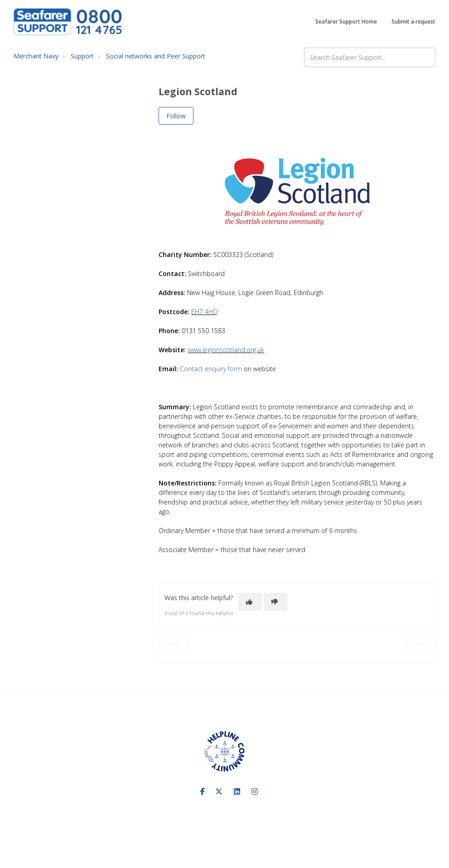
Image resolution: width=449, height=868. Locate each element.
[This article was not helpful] (275, 602)
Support (82, 56)
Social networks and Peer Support (156, 56)
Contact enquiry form (211, 369)
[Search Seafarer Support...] (370, 57)
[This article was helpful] (250, 602)
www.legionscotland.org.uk (226, 350)
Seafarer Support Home (346, 22)
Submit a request (413, 22)
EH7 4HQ (205, 312)
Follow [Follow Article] (176, 116)
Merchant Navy (36, 56)
